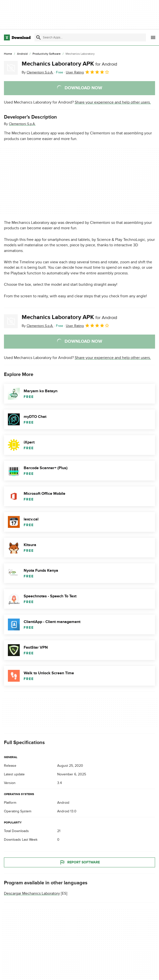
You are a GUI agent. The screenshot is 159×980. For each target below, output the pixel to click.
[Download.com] (17, 37)
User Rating (88, 72)
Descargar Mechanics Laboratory (32, 893)
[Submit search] (38, 37)
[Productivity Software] (47, 54)
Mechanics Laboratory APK (69, 64)
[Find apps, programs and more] (90, 37)
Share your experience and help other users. (113, 102)
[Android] (22, 54)
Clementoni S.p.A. (22, 124)
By (37, 72)
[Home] (8, 54)
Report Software (80, 862)
